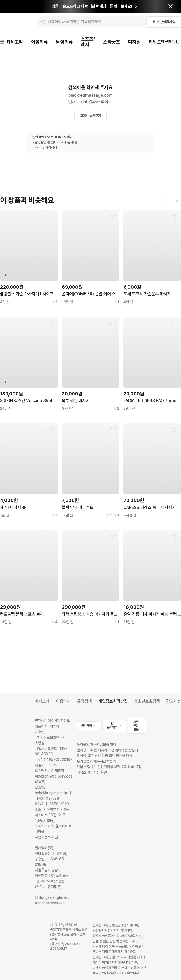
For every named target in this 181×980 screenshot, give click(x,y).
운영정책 (84, 702)
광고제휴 (174, 702)
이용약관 (63, 702)
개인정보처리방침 (113, 702)
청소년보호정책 (147, 702)
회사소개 (42, 702)
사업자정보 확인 (46, 838)
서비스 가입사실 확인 (92, 773)
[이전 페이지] (166, 201)
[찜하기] (51, 218)
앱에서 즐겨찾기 (91, 116)
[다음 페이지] (177, 201)
